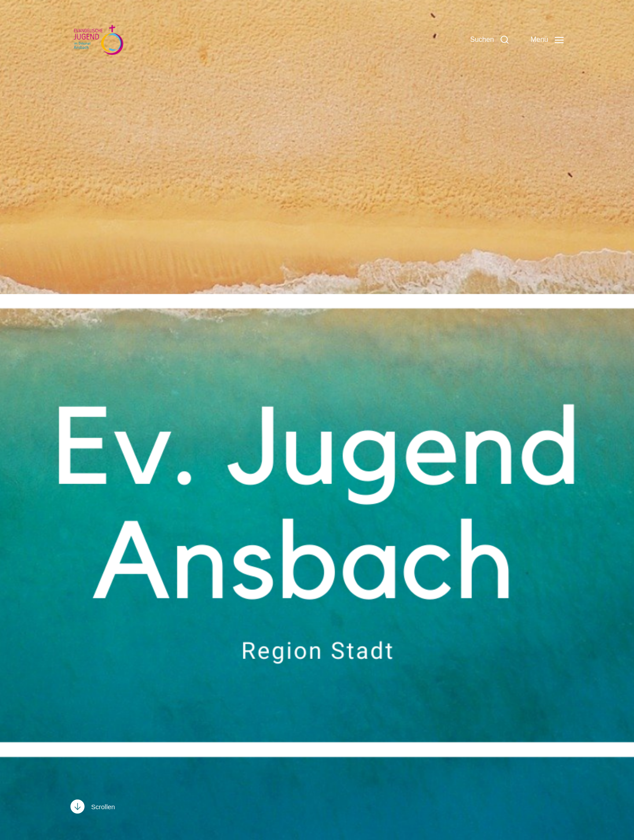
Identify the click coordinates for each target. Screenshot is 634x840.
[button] (489, 40)
